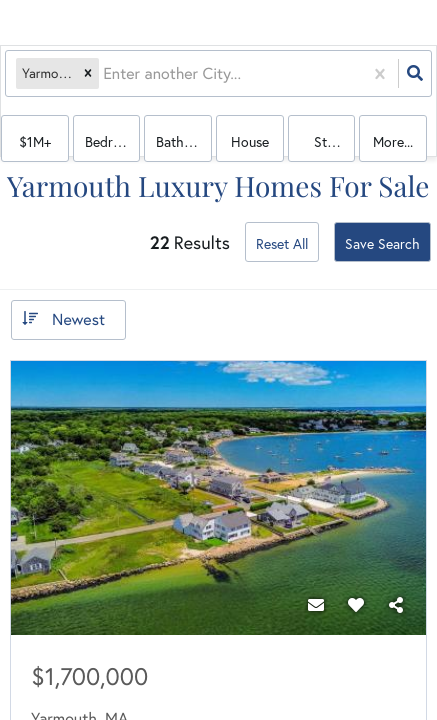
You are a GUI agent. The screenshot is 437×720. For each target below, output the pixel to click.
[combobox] (105, 73)
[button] (88, 73)
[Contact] (316, 605)
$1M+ (35, 141)
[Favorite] (356, 605)
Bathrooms (184, 141)
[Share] (396, 605)
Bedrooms (113, 141)
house (250, 141)
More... (393, 141)
